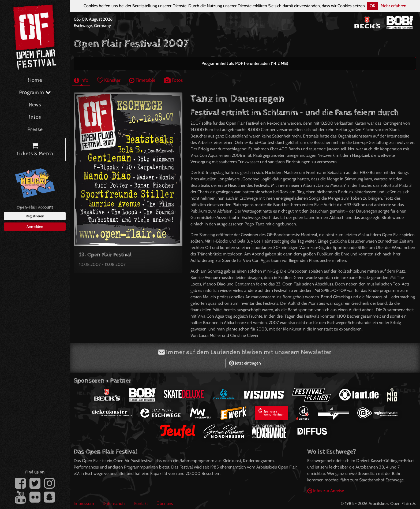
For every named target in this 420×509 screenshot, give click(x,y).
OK (372, 6)
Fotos (173, 80)
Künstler (109, 80)
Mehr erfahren (393, 6)
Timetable (142, 80)
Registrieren (35, 216)
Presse (35, 130)
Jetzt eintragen (245, 363)
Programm (35, 93)
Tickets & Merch (35, 150)
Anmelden (35, 226)
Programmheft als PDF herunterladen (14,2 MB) (245, 63)
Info (81, 80)
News (35, 105)
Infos (35, 117)
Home (35, 80)
